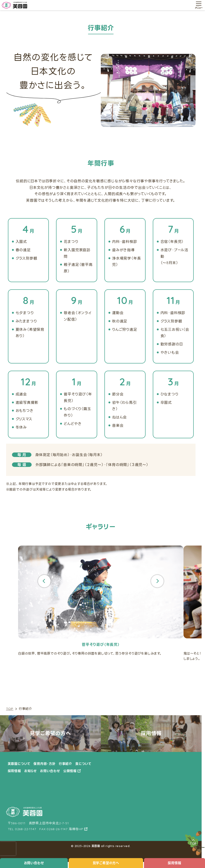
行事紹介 (65, 764)
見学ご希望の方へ (106, 863)
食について (83, 764)
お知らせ (31, 771)
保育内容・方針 (45, 764)
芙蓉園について (19, 764)
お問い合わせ (34, 863)
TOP (10, 709)
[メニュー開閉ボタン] (199, 5)
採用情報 (174, 863)
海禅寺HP (76, 829)
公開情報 (70, 771)
